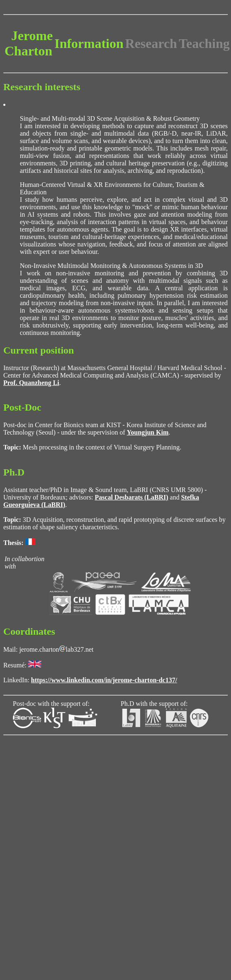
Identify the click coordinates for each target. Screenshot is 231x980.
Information (89, 43)
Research (151, 43)
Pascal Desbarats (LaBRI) (131, 497)
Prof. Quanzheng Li (31, 383)
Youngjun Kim (148, 432)
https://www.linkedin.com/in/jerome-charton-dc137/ (104, 680)
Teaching (204, 43)
